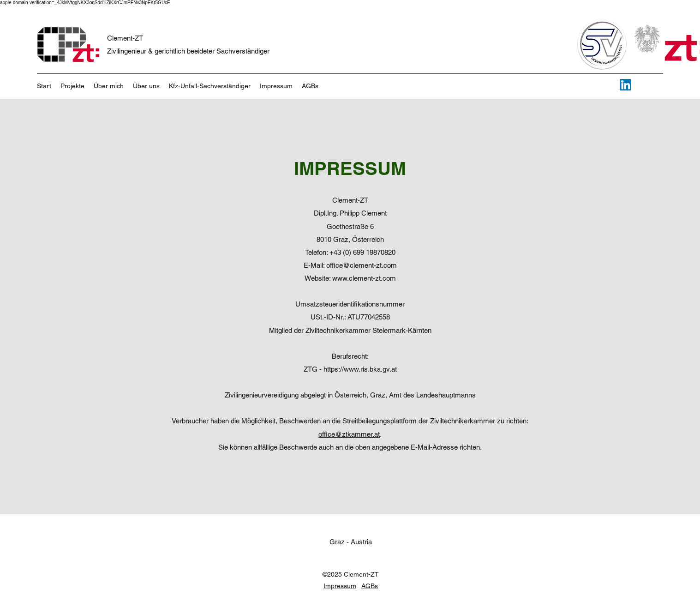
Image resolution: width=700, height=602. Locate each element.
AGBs (370, 586)
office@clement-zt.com (362, 265)
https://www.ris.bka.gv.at (360, 369)
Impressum (340, 586)
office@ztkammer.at (349, 434)
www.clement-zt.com (364, 278)
